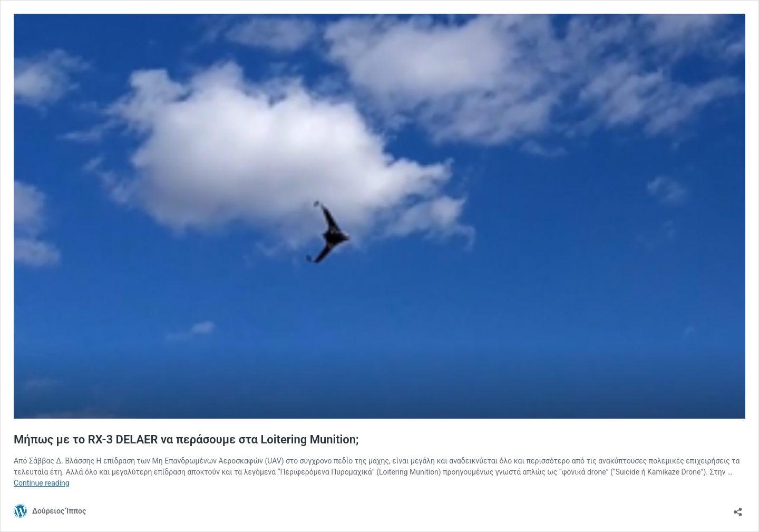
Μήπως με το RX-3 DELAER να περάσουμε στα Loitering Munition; (186, 439)
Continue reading (42, 483)
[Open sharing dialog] (738, 509)
